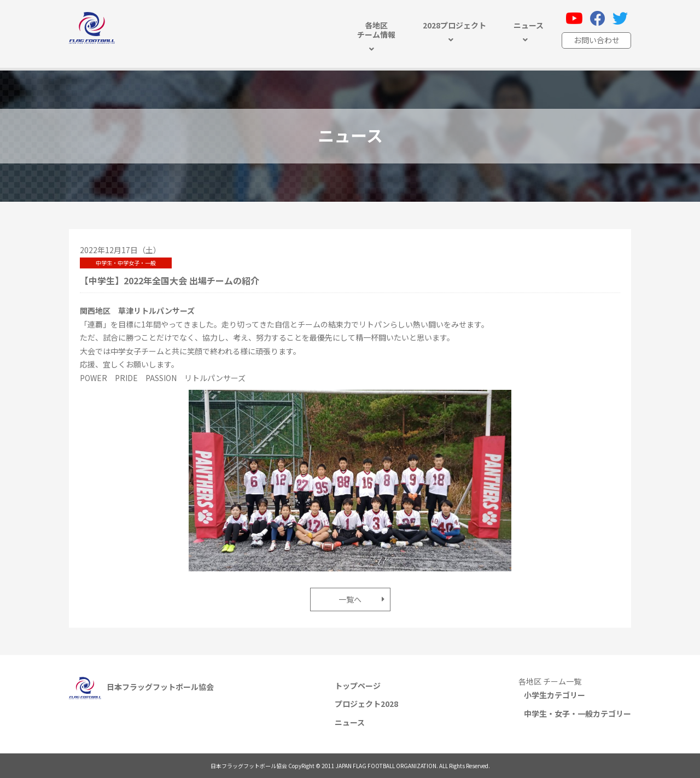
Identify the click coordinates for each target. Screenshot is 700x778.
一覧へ (350, 599)
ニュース (350, 722)
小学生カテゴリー (555, 695)
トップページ (358, 686)
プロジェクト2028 (366, 704)
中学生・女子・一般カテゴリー (577, 713)
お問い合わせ (597, 40)
